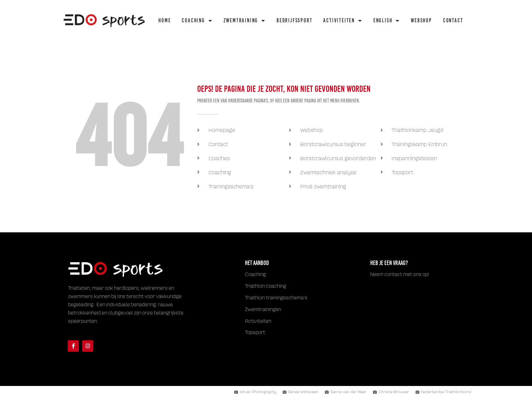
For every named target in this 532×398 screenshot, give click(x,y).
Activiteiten (343, 21)
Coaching (197, 21)
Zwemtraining (245, 21)
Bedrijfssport (294, 20)
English (387, 21)
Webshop (421, 20)
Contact (453, 20)
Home (165, 20)
